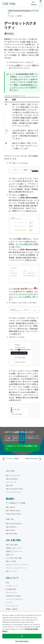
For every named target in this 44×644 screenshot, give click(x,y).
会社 (8, 582)
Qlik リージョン (12, 571)
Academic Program (14, 596)
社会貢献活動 (11, 589)
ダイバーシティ (12, 592)
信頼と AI (9, 555)
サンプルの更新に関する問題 (27, 244)
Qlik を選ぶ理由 (12, 545)
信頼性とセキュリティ (14, 548)
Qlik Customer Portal (14, 489)
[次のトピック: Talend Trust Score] (32, 459)
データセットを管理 (14, 16)
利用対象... (11, 34)
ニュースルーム (12, 606)
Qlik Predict (11, 530)
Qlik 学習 (9, 485)
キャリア (9, 602)
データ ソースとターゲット (16, 568)
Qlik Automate (12, 534)
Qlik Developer (12, 479)
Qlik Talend (10, 507)
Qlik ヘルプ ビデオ (13, 475)
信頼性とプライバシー (14, 551)
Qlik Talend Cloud (13, 510)
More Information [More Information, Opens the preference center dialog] (22, 641)
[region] (22, 628)
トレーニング (11, 482)
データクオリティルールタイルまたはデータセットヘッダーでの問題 (24, 294)
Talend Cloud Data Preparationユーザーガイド (23, 12)
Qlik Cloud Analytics (14, 524)
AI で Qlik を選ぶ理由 (14, 558)
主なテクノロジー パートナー (17, 565)
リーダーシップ (12, 586)
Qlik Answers (11, 527)
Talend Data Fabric (13, 514)
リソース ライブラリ (14, 492)
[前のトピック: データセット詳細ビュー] (12, 459)
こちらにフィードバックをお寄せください (22, 447)
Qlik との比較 (11, 561)
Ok (22, 636)
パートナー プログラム (14, 599)
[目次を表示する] (5, 11)
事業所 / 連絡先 (12, 609)
